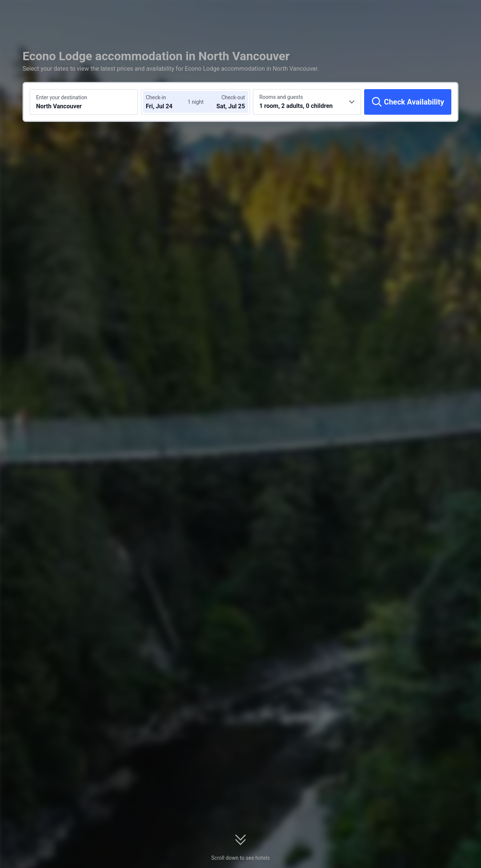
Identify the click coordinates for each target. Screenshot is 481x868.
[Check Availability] (408, 102)
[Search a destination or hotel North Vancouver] (84, 102)
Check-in (156, 97)
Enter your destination (62, 97)
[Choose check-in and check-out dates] (168, 102)
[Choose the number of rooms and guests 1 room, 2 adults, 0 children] (307, 102)
